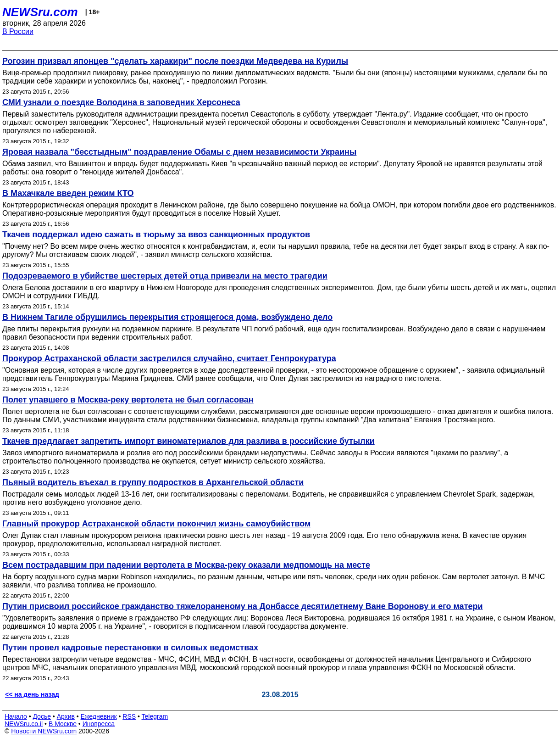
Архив (66, 716)
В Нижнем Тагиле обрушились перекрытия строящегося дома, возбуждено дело (167, 317)
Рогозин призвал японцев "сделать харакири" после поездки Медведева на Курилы (175, 61)
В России (18, 31)
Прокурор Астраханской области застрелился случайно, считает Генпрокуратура (169, 358)
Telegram (155, 716)
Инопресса (99, 724)
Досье (42, 716)
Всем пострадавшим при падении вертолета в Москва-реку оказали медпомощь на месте (186, 565)
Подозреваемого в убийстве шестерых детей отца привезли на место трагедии (165, 276)
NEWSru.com (40, 12)
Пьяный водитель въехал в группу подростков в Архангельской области (153, 482)
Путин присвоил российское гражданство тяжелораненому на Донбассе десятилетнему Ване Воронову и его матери (243, 606)
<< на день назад (32, 694)
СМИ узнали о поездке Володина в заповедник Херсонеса (121, 102)
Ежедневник (99, 716)
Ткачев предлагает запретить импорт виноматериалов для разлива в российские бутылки (189, 441)
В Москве (63, 724)
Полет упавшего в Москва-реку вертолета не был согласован (128, 400)
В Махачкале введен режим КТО (68, 193)
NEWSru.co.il (24, 724)
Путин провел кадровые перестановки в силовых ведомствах (130, 648)
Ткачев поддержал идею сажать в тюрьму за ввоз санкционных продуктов (156, 235)
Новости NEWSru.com (44, 731)
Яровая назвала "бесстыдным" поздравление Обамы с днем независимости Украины (179, 152)
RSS (129, 716)
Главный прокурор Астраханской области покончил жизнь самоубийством (156, 524)
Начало (16, 716)
